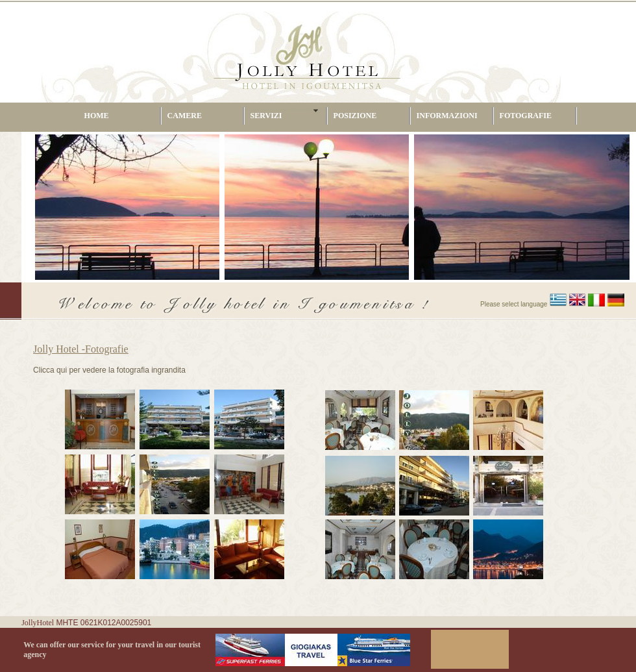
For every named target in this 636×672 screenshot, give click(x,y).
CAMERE (185, 116)
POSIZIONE (355, 116)
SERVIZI (266, 116)
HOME (97, 116)
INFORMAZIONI (447, 116)
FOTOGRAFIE (526, 116)
